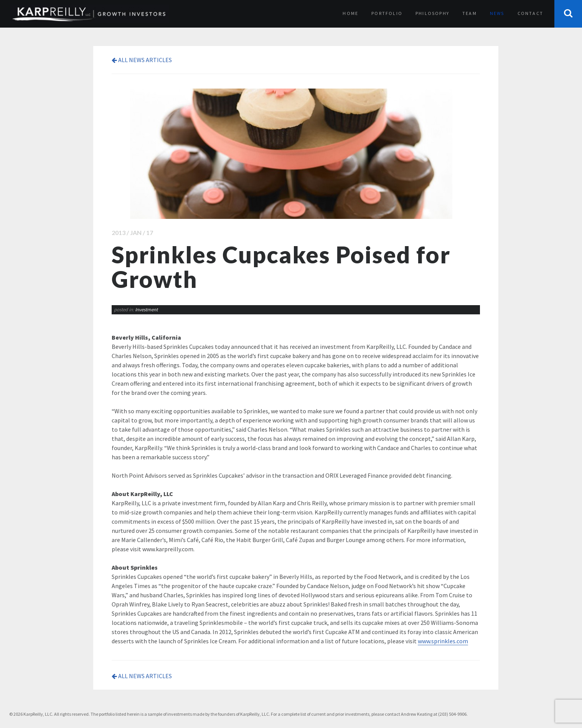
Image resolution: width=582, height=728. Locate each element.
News (497, 13)
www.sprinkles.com (443, 641)
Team (470, 13)
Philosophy (432, 13)
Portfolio (387, 13)
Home (350, 13)
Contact (530, 13)
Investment (146, 310)
